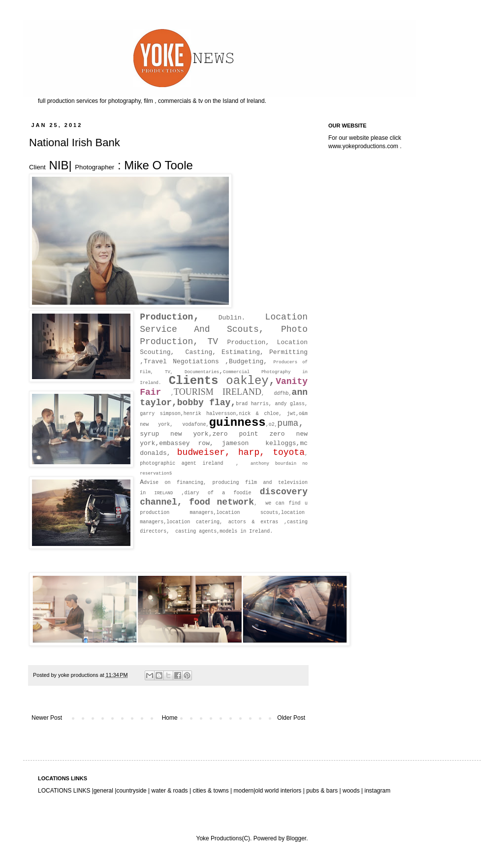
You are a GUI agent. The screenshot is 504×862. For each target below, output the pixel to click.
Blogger (296, 838)
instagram (377, 791)
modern (244, 791)
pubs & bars (321, 791)
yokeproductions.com (370, 146)
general (103, 791)
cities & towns (211, 791)
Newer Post (47, 718)
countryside (132, 791)
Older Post (291, 718)
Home (170, 718)
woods (352, 791)
